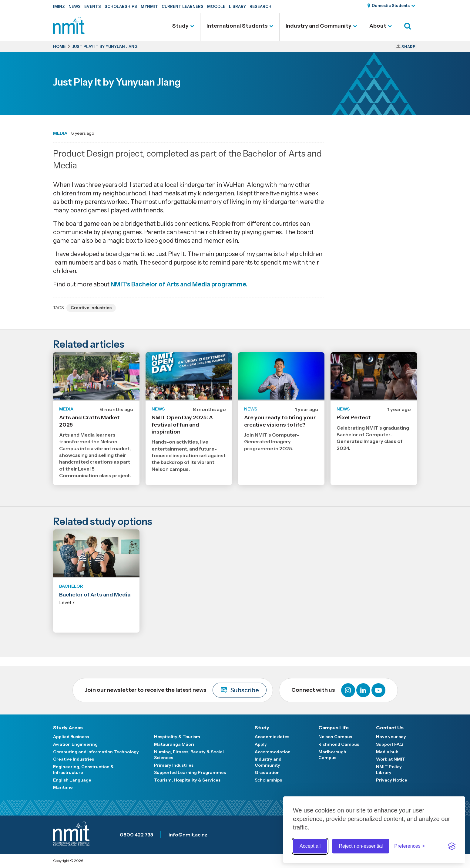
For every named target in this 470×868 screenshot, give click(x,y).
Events (93, 6)
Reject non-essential (361, 846)
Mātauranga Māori (174, 744)
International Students (237, 26)
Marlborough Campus (332, 755)
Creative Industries (91, 308)
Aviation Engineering (75, 744)
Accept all (310, 846)
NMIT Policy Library (389, 770)
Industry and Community (319, 26)
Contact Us (390, 728)
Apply (261, 744)
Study (180, 26)
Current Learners (183, 6)
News (75, 6)
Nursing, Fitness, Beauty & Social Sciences (189, 755)
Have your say (391, 737)
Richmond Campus (339, 744)
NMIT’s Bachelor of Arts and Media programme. (179, 284)
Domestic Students (391, 5)
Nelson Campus (335, 737)
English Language (72, 780)
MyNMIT (149, 6)
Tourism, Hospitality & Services (187, 780)
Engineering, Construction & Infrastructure (83, 770)
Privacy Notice (392, 780)
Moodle (216, 6)
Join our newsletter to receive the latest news (176, 690)
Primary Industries (174, 765)
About (378, 26)
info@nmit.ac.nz (188, 835)
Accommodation (273, 752)
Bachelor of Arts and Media (95, 595)
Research (260, 6)
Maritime (63, 787)
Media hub (387, 752)
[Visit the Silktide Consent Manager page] (452, 846)
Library (237, 6)
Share (408, 47)
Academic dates (272, 737)
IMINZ (59, 6)
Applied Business (71, 737)
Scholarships (121, 6)
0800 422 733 (136, 835)
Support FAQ (389, 744)
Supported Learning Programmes (190, 772)
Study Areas (68, 728)
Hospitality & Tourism (177, 737)
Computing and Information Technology (96, 752)
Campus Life (334, 728)
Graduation (267, 772)
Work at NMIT (391, 759)
